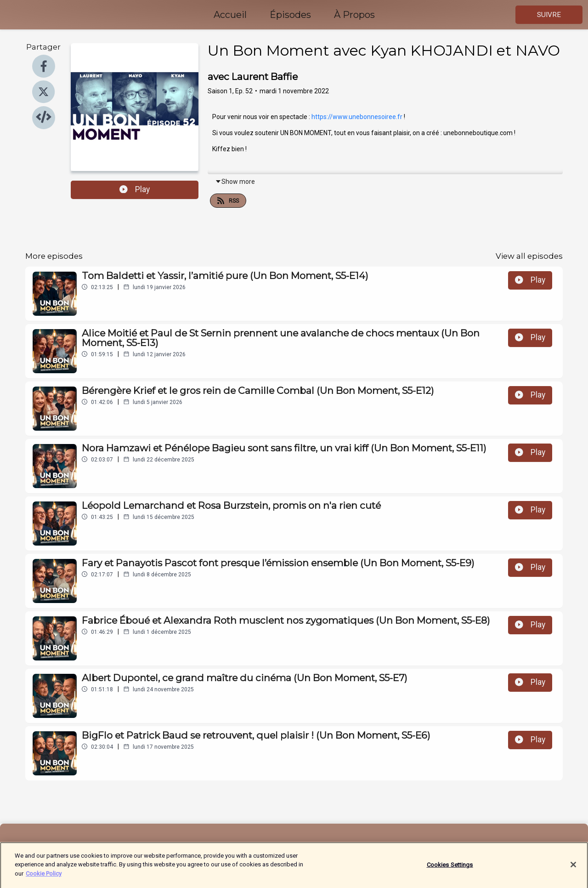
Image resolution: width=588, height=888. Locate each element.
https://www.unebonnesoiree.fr (357, 117)
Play (135, 189)
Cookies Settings (450, 870)
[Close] (573, 870)
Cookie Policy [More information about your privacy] (44, 879)
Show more (235, 182)
